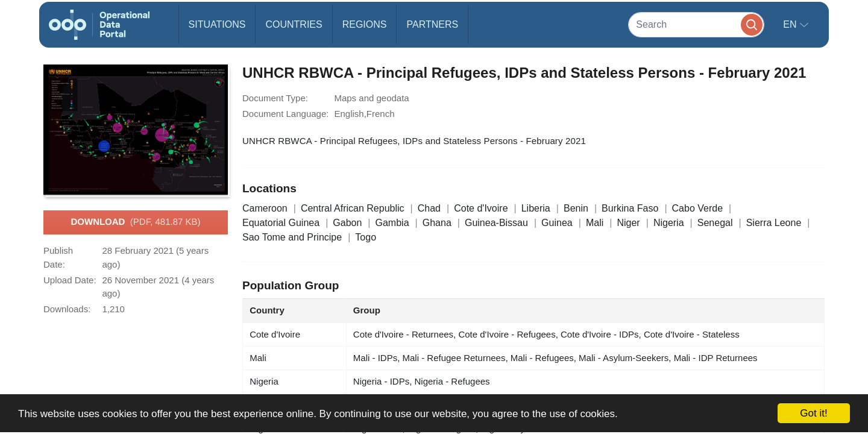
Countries (294, 24)
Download (135, 222)
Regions (365, 24)
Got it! (813, 413)
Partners (432, 24)
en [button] (791, 24)
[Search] (696, 24)
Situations (217, 24)
